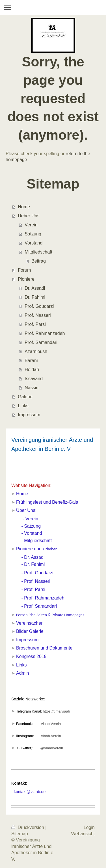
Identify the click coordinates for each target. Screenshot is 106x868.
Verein (31, 225)
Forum (24, 270)
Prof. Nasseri (38, 315)
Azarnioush (36, 351)
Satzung (33, 234)
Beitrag (39, 261)
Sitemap (20, 834)
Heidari (32, 370)
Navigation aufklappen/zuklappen (53, 7)
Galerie (25, 397)
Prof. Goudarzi (39, 306)
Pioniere (26, 279)
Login (89, 827)
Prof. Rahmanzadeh (45, 333)
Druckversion (28, 827)
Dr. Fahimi (35, 297)
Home (24, 207)
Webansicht (83, 834)
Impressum (29, 415)
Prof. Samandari (41, 342)
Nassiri (32, 388)
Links (23, 406)
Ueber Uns (29, 216)
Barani (31, 361)
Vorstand (33, 243)
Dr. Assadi (35, 288)
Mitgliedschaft (38, 252)
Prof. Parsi (35, 324)
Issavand (34, 379)
